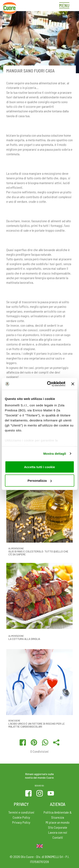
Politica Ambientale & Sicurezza (58, 815)
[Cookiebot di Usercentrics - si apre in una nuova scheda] (49, 384)
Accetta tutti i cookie (39, 467)
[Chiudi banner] (73, 384)
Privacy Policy (21, 822)
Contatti (58, 837)
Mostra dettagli (55, 454)
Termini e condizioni (21, 812)
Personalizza (40, 481)
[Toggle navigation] (65, 6)
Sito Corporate (58, 827)
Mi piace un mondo (58, 822)
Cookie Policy (21, 817)
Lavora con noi (58, 832)
